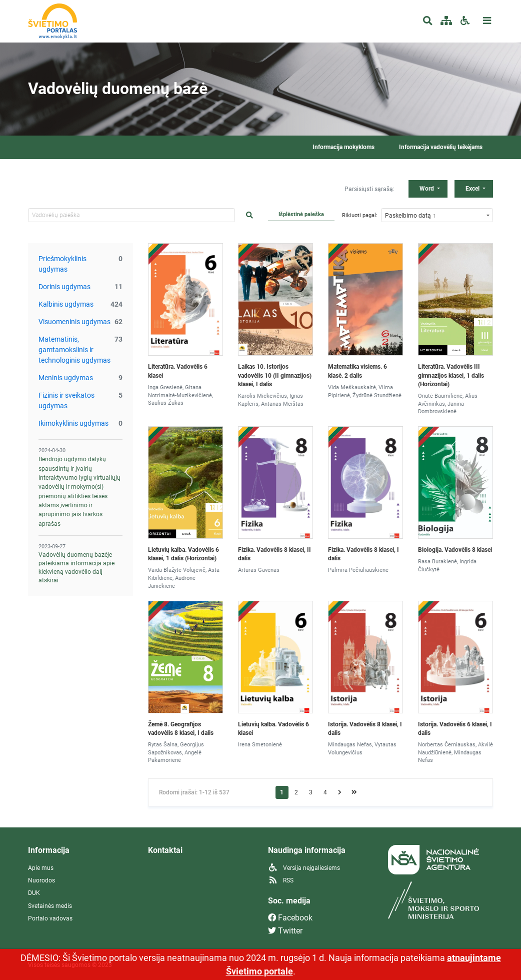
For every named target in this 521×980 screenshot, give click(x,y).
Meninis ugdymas (66, 378)
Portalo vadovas (50, 918)
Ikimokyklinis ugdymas (73, 423)
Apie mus (41, 868)
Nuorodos (41, 880)
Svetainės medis (50, 906)
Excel (473, 189)
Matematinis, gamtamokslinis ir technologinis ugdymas (74, 350)
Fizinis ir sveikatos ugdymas (66, 400)
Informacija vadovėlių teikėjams (441, 147)
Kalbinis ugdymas (66, 304)
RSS (281, 880)
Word (427, 189)
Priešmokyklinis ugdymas (62, 264)
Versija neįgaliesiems (304, 868)
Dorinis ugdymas (64, 287)
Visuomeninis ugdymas (74, 322)
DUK (34, 893)
